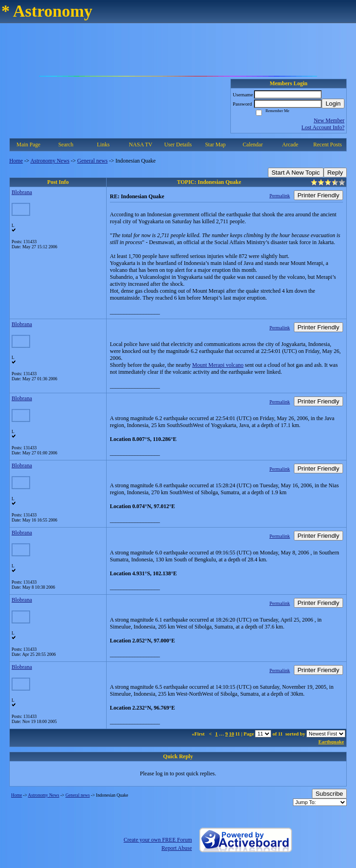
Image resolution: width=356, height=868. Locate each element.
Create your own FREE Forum (158, 840)
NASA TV (141, 145)
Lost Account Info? (323, 127)
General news (93, 161)
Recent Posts (328, 145)
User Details (178, 145)
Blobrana (22, 192)
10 (232, 734)
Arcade (290, 145)
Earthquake (331, 742)
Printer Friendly (318, 195)
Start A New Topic (296, 173)
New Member (329, 120)
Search (66, 145)
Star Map (215, 145)
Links (103, 145)
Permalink (280, 195)
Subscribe (329, 794)
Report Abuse (177, 848)
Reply (335, 173)
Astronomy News (50, 161)
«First (199, 734)
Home (16, 161)
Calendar (253, 145)
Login (333, 104)
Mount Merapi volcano (218, 365)
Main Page (29, 145)
